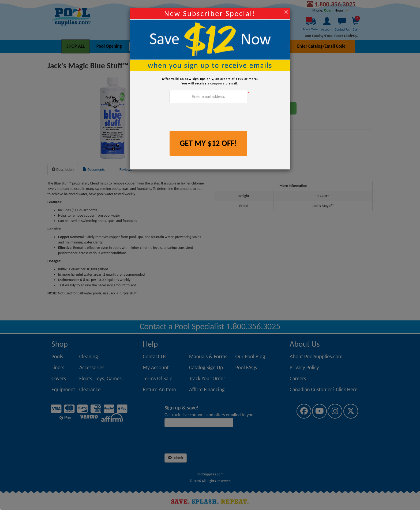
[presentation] (210, 118)
